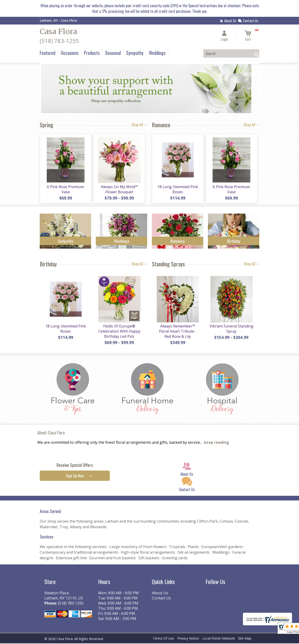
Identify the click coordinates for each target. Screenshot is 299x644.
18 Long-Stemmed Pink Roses (178, 190)
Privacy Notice (188, 639)
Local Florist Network (219, 639)
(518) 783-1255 (59, 41)
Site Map (245, 639)
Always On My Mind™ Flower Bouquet (119, 190)
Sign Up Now (75, 477)
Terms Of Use (163, 639)
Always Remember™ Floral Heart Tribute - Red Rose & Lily (178, 332)
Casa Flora (58, 32)
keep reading (216, 443)
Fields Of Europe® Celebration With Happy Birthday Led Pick (119, 332)
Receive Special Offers (75, 466)
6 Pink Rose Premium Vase (66, 190)
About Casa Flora (51, 433)
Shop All (139, 125)
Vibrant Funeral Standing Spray (231, 329)
